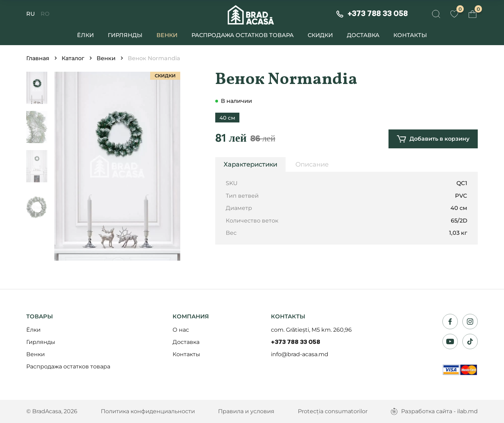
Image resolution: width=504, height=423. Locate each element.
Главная (38, 58)
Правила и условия (246, 411)
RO (45, 14)
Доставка (363, 35)
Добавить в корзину (433, 139)
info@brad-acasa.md (300, 354)
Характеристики (250, 164)
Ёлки (85, 35)
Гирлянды (125, 35)
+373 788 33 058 (296, 342)
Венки (167, 35)
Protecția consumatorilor (333, 411)
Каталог (73, 58)
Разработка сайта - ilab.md (434, 411)
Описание (312, 164)
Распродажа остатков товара (243, 35)
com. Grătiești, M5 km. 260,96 (311, 330)
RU (31, 14)
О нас (181, 330)
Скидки (320, 35)
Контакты (410, 35)
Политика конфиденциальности (148, 411)
